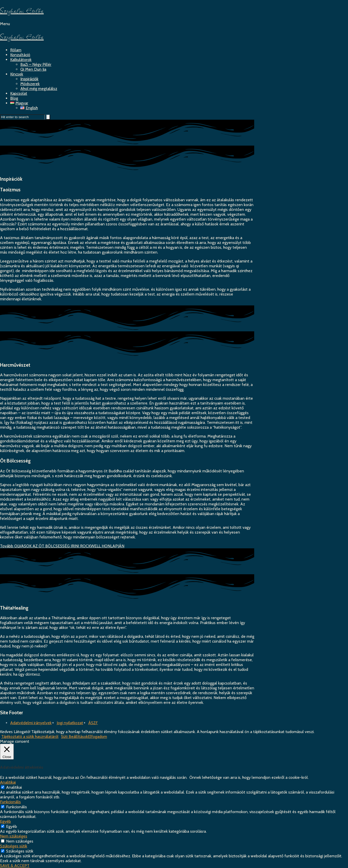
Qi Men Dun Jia (33, 69)
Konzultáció (20, 55)
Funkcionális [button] (10, 802)
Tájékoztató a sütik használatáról (30, 737)
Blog (14, 98)
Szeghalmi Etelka (22, 11)
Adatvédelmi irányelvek (31, 723)
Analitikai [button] (8, 782)
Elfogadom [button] (97, 737)
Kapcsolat (19, 93)
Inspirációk (29, 79)
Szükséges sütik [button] (14, 846)
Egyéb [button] (5, 821)
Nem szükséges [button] (14, 836)
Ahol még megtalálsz (39, 89)
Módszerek (30, 84)
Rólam (16, 50)
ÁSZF (93, 723)
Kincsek (17, 74)
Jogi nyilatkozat (70, 723)
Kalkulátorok (21, 60)
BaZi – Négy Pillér (36, 64)
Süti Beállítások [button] (74, 737)
